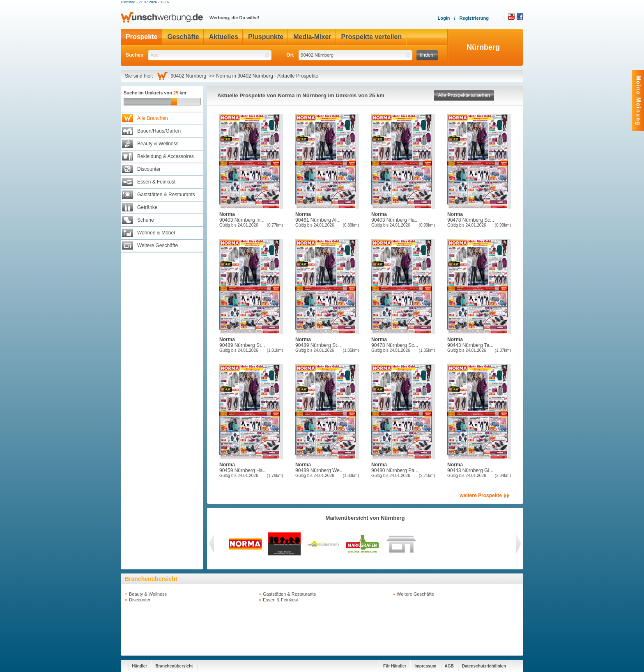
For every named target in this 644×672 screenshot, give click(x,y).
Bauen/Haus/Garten (159, 131)
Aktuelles (224, 37)
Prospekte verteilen (372, 37)
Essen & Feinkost (156, 182)
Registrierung (474, 18)
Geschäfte (183, 37)
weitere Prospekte (481, 495)
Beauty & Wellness (158, 144)
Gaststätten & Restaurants (166, 195)
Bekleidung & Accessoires (166, 156)
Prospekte (141, 37)
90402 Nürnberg (190, 76)
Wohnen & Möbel (156, 233)
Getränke (147, 207)
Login (444, 18)
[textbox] (210, 55)
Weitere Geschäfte (158, 245)
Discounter (149, 169)
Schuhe (146, 220)
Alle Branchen (153, 118)
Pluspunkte (266, 37)
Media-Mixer (312, 37)
